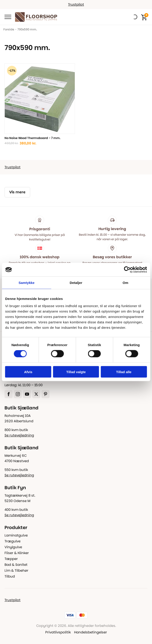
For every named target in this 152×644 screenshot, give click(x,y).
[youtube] (27, 394)
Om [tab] (126, 283)
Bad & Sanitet (16, 565)
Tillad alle (124, 372)
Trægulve (12, 541)
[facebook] (9, 394)
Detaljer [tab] (76, 283)
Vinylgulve (13, 547)
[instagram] (18, 394)
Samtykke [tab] (26, 283)
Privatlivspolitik (58, 632)
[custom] (45, 394)
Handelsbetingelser (91, 632)
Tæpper (11, 559)
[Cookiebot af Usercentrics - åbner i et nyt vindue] (127, 270)
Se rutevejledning (19, 435)
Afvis (28, 372)
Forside (9, 29)
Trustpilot (76, 4)
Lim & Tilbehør (16, 570)
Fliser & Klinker (17, 553)
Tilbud (10, 576)
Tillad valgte (76, 372)
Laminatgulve (16, 535)
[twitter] (36, 394)
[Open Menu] (8, 17)
